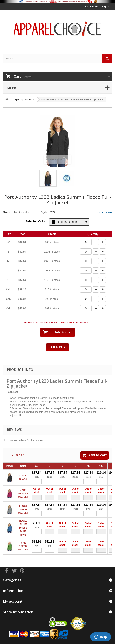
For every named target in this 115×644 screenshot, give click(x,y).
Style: (44, 212)
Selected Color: (36, 221)
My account (13, 601)
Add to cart (95, 455)
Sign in (106, 6)
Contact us (92, 6)
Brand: (7, 212)
